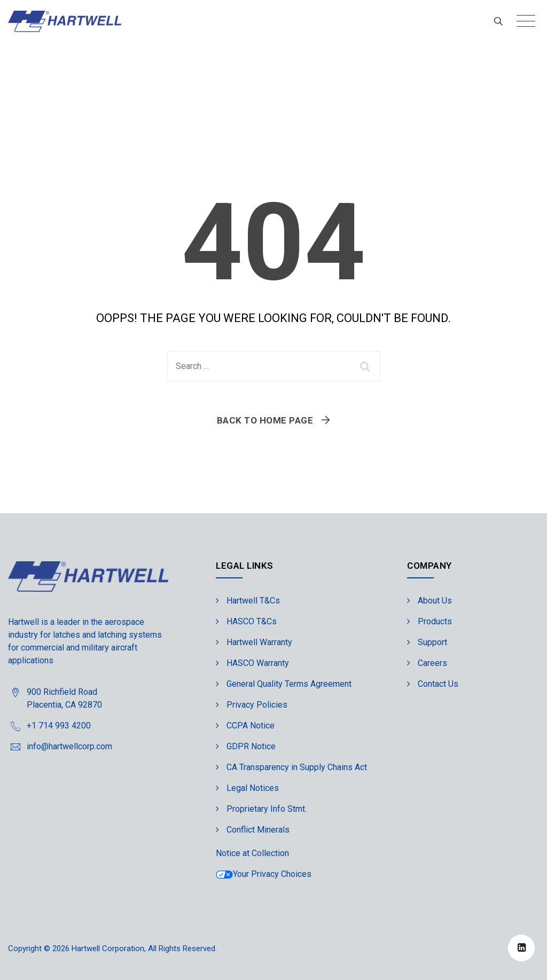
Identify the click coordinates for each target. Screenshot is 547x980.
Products (435, 621)
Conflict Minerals (258, 830)
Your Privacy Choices (264, 874)
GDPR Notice (251, 746)
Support (432, 642)
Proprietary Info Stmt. (267, 809)
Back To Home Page (265, 420)
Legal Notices (253, 788)
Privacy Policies (257, 705)
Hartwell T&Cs (253, 601)
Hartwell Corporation (108, 948)
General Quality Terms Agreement (289, 684)
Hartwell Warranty (259, 642)
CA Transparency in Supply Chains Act (297, 767)
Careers (432, 663)
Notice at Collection (252, 853)
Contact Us (438, 684)
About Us (435, 601)
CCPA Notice (251, 726)
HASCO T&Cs (252, 621)
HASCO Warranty (258, 663)
